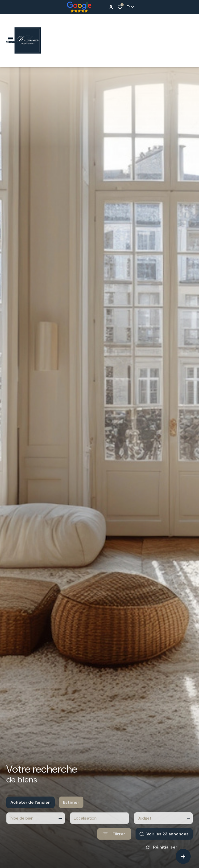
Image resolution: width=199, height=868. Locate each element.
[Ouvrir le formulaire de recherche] (114, 840)
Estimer (71, 808)
